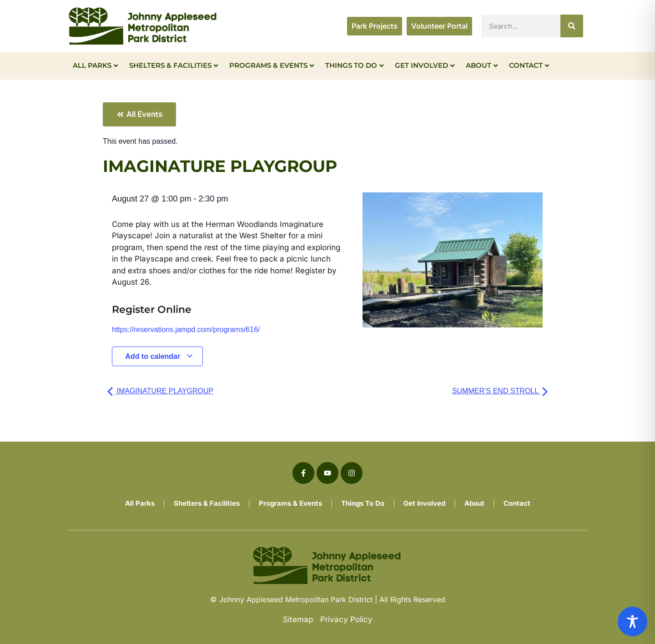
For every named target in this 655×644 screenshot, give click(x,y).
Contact (529, 65)
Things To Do (354, 65)
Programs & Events (272, 65)
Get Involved (425, 65)
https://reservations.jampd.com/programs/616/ (186, 330)
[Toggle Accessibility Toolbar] (632, 621)
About (482, 65)
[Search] (572, 26)
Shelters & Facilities (174, 65)
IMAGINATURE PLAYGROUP (160, 391)
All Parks (95, 65)
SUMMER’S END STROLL (500, 391)
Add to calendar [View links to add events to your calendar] (159, 356)
